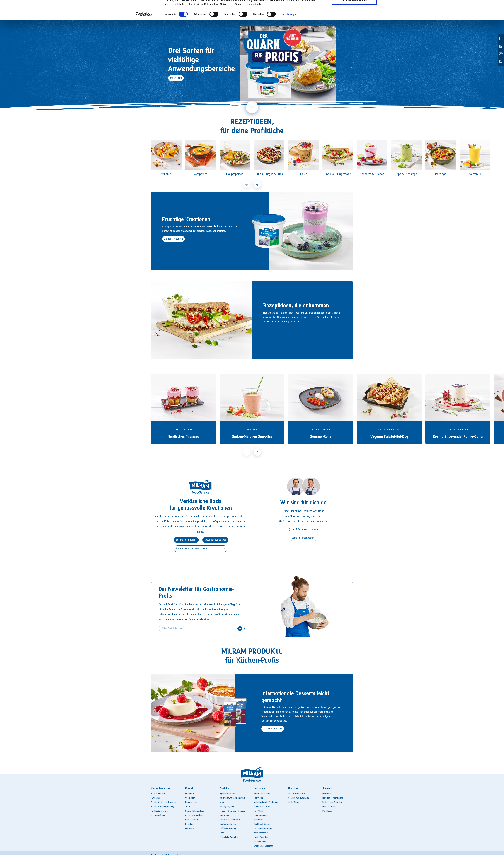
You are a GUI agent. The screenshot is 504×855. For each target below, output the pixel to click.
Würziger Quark (227, 807)
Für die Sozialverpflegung (162, 807)
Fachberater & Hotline (332, 802)
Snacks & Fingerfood (195, 811)
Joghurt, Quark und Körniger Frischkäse (233, 813)
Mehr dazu (176, 78)
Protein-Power (260, 842)
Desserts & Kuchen (194, 816)
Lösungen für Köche (186, 540)
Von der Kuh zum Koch (298, 798)
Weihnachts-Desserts (263, 846)
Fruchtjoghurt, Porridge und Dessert (232, 800)
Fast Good (258, 798)
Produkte (240, 8)
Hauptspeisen (191, 802)
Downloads (327, 811)
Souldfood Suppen (262, 824)
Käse (222, 833)
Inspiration (262, 8)
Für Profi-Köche (158, 794)
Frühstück (190, 794)
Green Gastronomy (262, 794)
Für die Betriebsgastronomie (164, 802)
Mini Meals (259, 820)
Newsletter (327, 794)
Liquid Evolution (261, 837)
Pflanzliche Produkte (229, 837)
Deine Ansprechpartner (304, 538)
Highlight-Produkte (228, 794)
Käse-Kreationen (261, 833)
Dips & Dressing (192, 820)
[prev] (247, 184)
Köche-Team (294, 802)
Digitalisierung (260, 816)
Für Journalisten (158, 816)
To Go (188, 807)
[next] (257, 184)
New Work (259, 811)
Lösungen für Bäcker (215, 540)
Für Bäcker (156, 798)
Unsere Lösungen (160, 788)
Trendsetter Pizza (262, 807)
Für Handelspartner (160, 811)
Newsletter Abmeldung (333, 798)
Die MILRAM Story (296, 794)
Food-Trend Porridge (263, 829)
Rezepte (219, 8)
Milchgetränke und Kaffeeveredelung (228, 826)
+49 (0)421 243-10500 (303, 529)
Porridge (189, 824)
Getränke (189, 829)
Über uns (284, 8)
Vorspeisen (190, 798)
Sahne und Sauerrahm (230, 820)
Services (305, 8)
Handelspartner (329, 807)
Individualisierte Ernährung (266, 802)
